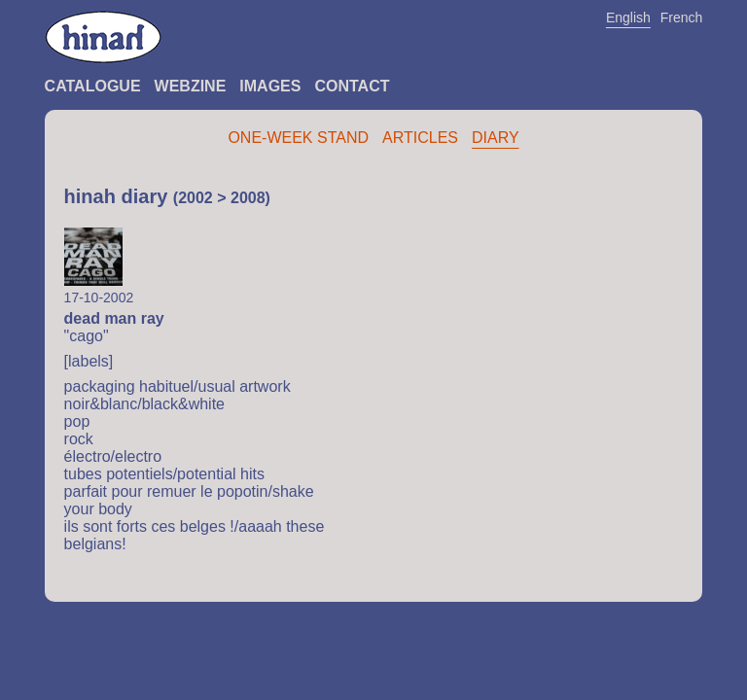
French (682, 17)
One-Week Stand (298, 138)
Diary (496, 138)
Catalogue (93, 86)
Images (270, 86)
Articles (420, 138)
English (628, 17)
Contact (352, 86)
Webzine (191, 86)
